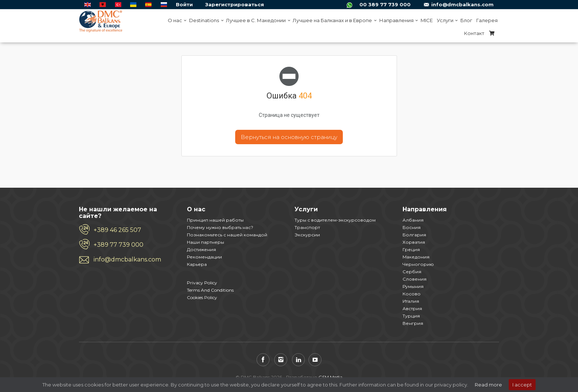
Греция (411, 249)
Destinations (206, 20)
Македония (416, 257)
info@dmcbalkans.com (462, 4)
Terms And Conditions (210, 290)
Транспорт (307, 227)
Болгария (414, 235)
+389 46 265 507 (117, 230)
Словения (415, 279)
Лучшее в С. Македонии (257, 20)
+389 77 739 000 (119, 245)
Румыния (413, 286)
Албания (413, 220)
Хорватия (414, 242)
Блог (466, 20)
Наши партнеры (206, 242)
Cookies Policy (202, 297)
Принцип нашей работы (215, 220)
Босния (412, 227)
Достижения (201, 249)
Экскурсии (307, 235)
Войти (184, 4)
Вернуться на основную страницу (289, 137)
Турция (411, 316)
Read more (488, 385)
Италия (411, 301)
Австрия (412, 308)
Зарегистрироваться (235, 4)
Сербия (412, 272)
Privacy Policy (202, 283)
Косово (412, 294)
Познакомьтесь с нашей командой (227, 235)
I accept (522, 385)
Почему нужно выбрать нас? (220, 227)
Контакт (474, 33)
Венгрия (413, 323)
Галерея (487, 20)
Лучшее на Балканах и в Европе (334, 20)
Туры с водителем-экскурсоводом (335, 220)
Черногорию (418, 264)
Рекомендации (204, 257)
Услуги (447, 20)
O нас (176, 20)
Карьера (197, 264)
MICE (427, 20)
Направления (398, 20)
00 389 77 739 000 (385, 4)
